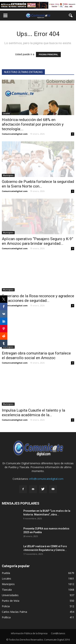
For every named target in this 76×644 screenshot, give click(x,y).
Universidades (10, 595)
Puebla (6, 573)
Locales (6, 113)
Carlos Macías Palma (14, 612)
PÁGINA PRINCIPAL (48, 54)
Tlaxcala (7, 590)
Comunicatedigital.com (15, 134)
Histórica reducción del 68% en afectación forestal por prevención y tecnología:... (33, 124)
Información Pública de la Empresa (29, 633)
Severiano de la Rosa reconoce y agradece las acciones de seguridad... (38, 298)
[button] (71, 16)
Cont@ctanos (58, 633)
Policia (6, 606)
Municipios (8, 175)
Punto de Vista (11, 601)
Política (6, 617)
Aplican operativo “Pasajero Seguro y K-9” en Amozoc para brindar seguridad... (38, 241)
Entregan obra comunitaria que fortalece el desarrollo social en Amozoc (36, 356)
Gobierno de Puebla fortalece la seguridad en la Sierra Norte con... (38, 184)
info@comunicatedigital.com (46, 479)
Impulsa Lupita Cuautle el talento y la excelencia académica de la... (33, 413)
